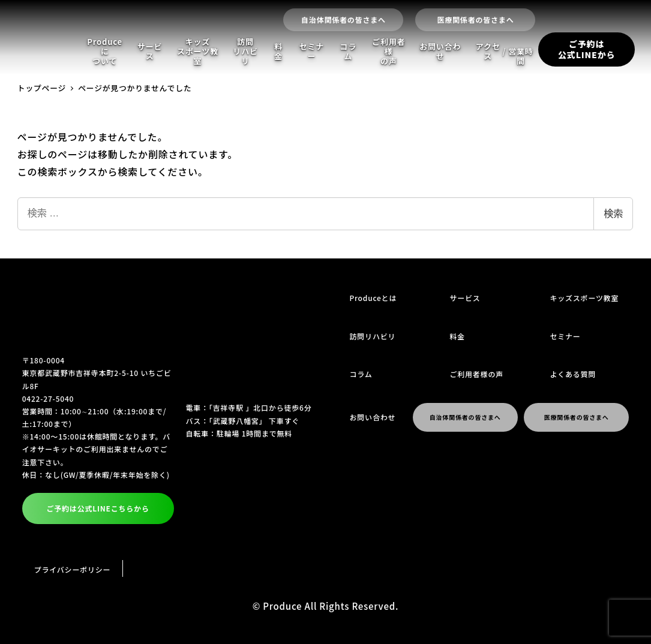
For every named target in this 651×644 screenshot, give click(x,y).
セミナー (312, 51)
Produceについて (104, 52)
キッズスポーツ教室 (198, 52)
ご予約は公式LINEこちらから (97, 508)
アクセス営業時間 (505, 54)
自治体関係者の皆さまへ (343, 19)
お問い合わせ (440, 51)
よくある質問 (573, 374)
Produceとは (373, 298)
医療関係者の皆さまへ (475, 19)
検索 (613, 214)
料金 (278, 51)
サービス (150, 51)
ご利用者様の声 (388, 52)
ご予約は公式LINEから (586, 49)
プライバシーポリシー (73, 569)
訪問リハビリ (245, 52)
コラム (349, 51)
